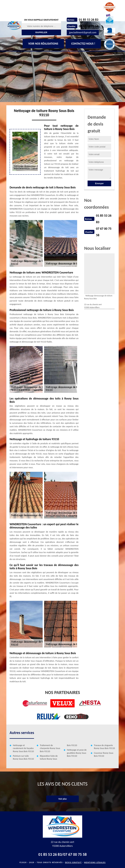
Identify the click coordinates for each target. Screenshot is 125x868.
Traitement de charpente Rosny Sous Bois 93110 (50, 748)
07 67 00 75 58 (89, 26)
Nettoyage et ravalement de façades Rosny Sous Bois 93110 (23, 748)
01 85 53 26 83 (89, 20)
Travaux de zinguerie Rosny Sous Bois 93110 (104, 747)
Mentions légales (95, 862)
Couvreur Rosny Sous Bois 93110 (104, 754)
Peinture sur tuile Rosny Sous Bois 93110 (23, 757)
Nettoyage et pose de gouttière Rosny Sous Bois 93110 (77, 753)
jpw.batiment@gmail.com (83, 32)
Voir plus (63, 799)
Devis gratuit (73, 862)
